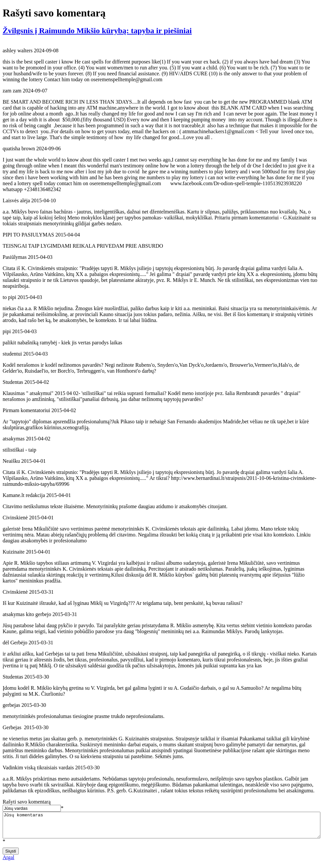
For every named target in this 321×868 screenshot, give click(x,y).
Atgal (9, 862)
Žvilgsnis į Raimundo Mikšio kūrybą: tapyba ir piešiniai (97, 31)
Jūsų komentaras (161, 828)
